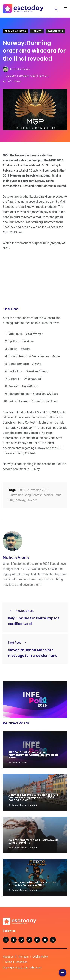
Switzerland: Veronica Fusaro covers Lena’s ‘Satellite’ (34, 841)
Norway (37, 31)
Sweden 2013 (55, 31)
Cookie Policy (40, 957)
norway (20, 500)
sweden (32, 500)
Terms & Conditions (16, 962)
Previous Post (21, 611)
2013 (22, 490)
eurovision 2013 (38, 490)
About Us (8, 957)
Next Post (18, 643)
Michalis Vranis (16, 557)
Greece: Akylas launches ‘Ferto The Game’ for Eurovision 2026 (32, 884)
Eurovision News (15, 31)
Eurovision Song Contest (25, 495)
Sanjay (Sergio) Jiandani (24, 805)
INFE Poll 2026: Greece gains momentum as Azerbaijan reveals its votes (34, 755)
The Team (23, 957)
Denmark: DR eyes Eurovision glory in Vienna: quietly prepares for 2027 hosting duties (33, 797)
